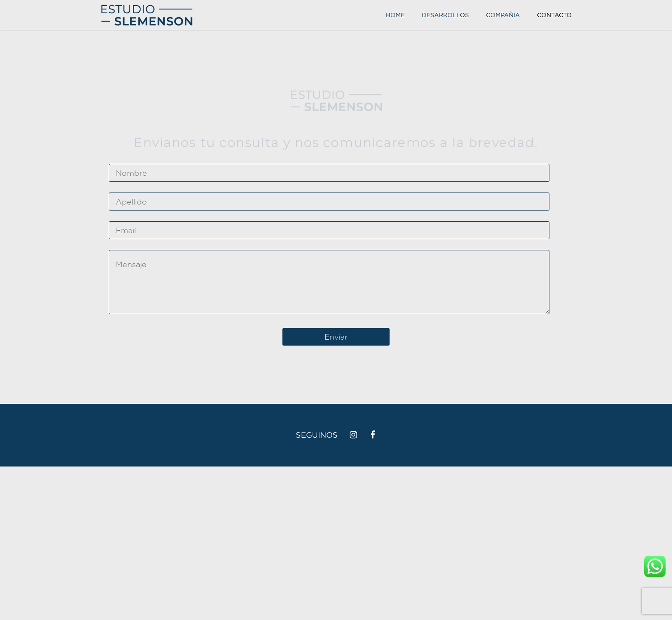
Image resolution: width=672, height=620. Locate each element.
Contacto (554, 15)
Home (395, 15)
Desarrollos (445, 15)
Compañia (503, 15)
